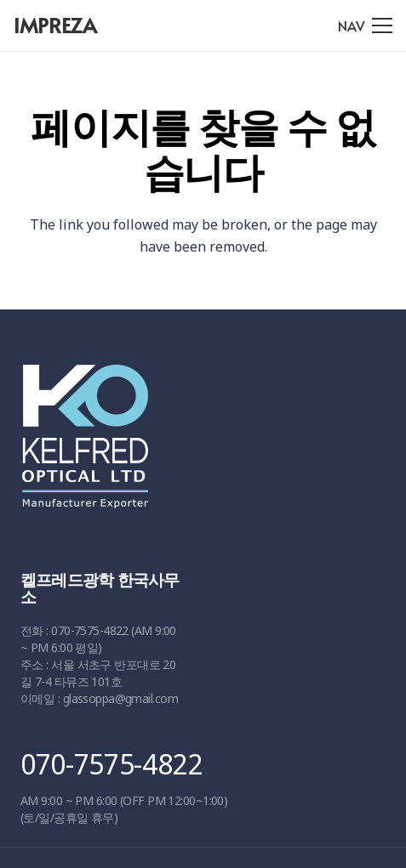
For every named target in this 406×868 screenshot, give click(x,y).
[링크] (197, 445)
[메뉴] (365, 26)
